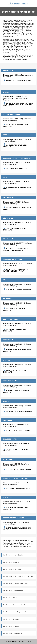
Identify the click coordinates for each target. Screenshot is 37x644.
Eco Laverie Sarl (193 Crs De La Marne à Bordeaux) (17, 47)
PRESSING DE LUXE (10, 340)
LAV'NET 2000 (9, 497)
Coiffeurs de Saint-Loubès (13, 569)
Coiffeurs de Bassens (11, 562)
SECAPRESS (8, 299)
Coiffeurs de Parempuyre (13, 633)
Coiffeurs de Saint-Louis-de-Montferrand (18, 576)
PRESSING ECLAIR (10, 381)
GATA (5, 177)
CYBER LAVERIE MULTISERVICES (16, 478)
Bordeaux (6, 59)
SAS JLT (6, 92)
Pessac (18, 59)
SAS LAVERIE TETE (10, 71)
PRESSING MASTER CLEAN (13, 259)
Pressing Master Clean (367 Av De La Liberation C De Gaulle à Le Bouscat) (18, 44)
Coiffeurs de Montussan (12, 619)
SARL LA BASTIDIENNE (12, 114)
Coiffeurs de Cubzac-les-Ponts (14, 605)
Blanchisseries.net (9, 20)
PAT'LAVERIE (8, 239)
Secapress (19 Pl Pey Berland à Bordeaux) (16, 46)
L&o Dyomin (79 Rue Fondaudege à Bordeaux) (18, 40)
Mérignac (12, 59)
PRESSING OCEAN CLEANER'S (14, 518)
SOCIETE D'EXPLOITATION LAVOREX (17, 158)
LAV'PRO (6, 360)
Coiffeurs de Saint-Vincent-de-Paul (16, 584)
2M (4, 280)
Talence (25, 59)
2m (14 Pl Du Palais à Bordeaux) (22, 45)
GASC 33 (6, 135)
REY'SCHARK (8, 420)
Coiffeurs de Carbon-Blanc (13, 591)
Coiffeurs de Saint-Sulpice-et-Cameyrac (18, 612)
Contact (28, 642)
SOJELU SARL (8, 460)
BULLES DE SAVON (10, 439)
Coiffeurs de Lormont (11, 626)
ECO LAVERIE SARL (10, 319)
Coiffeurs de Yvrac (10, 598)
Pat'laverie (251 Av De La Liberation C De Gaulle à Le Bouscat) (18, 41)
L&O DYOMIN (8, 198)
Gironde (31, 23)
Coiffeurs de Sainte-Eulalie (13, 555)
